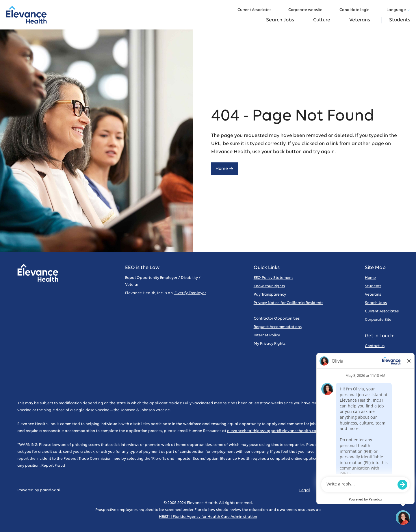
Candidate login (357, 10)
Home (224, 169)
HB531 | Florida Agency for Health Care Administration (208, 517)
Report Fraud (53, 466)
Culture (322, 20)
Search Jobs (280, 20)
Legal (305, 490)
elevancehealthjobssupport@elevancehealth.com (273, 431)
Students (400, 20)
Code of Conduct (362, 490)
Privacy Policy (328, 490)
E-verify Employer (190, 293)
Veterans (360, 20)
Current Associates (257, 10)
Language (398, 10)
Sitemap (391, 490)
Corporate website (308, 10)
